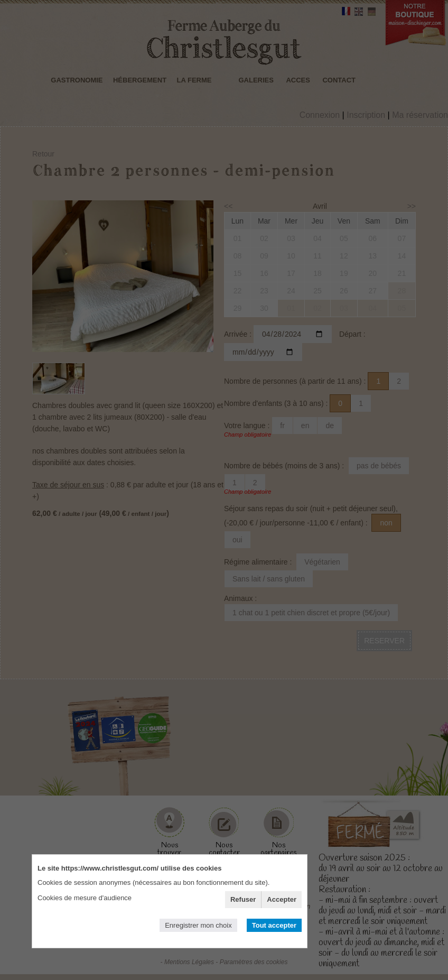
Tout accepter (274, 925)
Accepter (282, 899)
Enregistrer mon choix (198, 925)
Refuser (243, 899)
